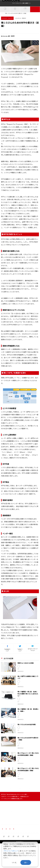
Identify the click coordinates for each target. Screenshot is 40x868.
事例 (33, 678)
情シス (10, 40)
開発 (30, 678)
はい (26, 862)
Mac (37, 710)
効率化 (29, 773)
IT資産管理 (5, 17)
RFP (15, 40)
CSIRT (21, 727)
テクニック (34, 771)
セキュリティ (23, 710)
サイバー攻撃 (15, 17)
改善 (32, 773)
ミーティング (23, 773)
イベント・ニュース (12, 20)
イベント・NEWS (35, 17)
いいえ (14, 862)
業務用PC (22, 712)
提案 (20, 40)
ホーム (3, 20)
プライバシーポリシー (11, 851)
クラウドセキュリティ (25, 17)
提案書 (26, 40)
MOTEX (4, 40)
